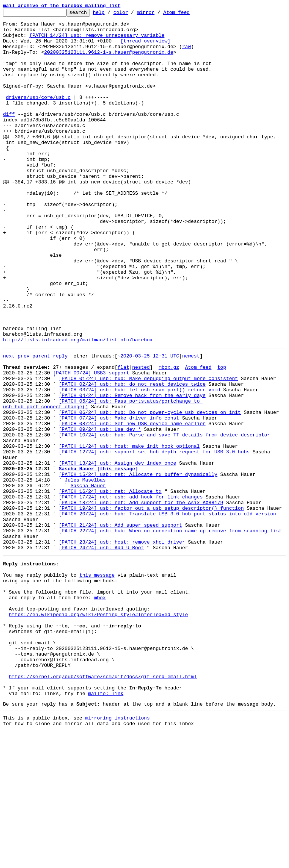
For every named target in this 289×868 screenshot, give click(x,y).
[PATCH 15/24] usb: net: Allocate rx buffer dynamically (138, 565)
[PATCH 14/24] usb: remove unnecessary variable (97, 41)
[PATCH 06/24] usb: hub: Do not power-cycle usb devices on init (150, 491)
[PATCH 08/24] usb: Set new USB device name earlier (132, 504)
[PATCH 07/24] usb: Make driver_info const (119, 498)
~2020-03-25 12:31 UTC (148, 423)
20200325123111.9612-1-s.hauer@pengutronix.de (109, 61)
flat (123, 437)
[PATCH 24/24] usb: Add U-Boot (101, 653)
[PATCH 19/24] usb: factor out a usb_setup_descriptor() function (151, 606)
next (9, 423)
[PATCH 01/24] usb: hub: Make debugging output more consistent (148, 450)
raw (186, 54)
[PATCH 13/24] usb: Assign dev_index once (117, 552)
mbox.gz (169, 437)
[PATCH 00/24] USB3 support (91, 444)
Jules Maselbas (85, 572)
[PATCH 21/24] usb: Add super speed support (120, 626)
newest (191, 423)
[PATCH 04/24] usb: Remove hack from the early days (132, 471)
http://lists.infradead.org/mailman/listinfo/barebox (78, 406)
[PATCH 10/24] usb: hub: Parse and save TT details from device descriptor (164, 518)
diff (9, 135)
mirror (157, 14)
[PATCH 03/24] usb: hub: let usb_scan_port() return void (139, 464)
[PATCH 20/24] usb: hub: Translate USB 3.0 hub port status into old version (167, 613)
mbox (100, 711)
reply (60, 423)
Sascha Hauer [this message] (98, 559)
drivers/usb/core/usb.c (38, 115)
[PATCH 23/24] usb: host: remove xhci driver (122, 647)
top (221, 437)
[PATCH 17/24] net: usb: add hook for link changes (131, 592)
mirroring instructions (117, 853)
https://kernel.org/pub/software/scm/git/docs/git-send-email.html (103, 806)
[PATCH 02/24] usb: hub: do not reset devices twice (132, 457)
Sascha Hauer (88, 579)
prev (24, 423)
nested (141, 437)
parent (41, 423)
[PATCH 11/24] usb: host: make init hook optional (129, 532)
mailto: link (106, 826)
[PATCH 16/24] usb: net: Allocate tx (110, 586)
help (110, 14)
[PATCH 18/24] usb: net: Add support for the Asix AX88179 (141, 599)
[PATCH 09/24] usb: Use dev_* (100, 511)
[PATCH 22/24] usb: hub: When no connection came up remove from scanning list (170, 633)
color (132, 14)
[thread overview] (145, 47)
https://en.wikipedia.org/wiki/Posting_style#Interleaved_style (99, 732)
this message (97, 684)
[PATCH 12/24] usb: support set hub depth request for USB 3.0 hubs (154, 538)
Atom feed (188, 14)
